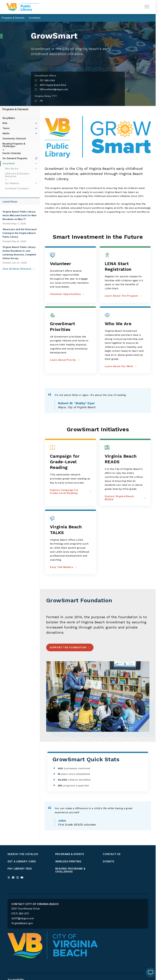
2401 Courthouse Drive (25, 909)
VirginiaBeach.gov (22, 923)
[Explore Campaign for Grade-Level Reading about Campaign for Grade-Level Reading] (70, 462)
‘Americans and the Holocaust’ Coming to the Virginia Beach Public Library (20, 233)
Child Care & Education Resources (17, 175)
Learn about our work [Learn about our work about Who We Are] (121, 366)
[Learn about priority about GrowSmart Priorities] (70, 327)
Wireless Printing (68, 861)
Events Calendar (12, 153)
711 (39, 101)
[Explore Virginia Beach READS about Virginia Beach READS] (125, 459)
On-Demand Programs (20, 158)
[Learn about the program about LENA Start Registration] (125, 267)
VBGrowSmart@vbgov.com (51, 89)
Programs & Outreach (16, 109)
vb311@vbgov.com (22, 918)
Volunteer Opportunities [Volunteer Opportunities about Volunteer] (67, 294)
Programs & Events (70, 854)
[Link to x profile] (9, 877)
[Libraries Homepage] (23, 7)
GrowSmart (9, 163)
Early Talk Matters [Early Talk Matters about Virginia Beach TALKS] (63, 567)
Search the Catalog (23, 854)
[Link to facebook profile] (13, 877)
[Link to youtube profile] (22, 877)
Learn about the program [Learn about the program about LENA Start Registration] (123, 296)
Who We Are (12, 169)
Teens (6, 128)
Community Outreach (14, 138)
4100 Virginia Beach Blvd (50, 85)
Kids (5, 123)
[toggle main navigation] (147, 7)
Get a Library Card (22, 861)
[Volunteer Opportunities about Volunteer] (70, 264)
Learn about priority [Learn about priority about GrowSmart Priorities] (65, 360)
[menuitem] (30, 854)
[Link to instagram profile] (18, 877)
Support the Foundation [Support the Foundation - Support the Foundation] (68, 647)
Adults (6, 133)
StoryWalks (9, 118)
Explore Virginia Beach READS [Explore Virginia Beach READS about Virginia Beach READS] (125, 498)
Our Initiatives (12, 183)
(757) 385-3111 (20, 914)
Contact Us (112, 854)
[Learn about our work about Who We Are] (125, 324)
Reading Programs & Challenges (14, 145)
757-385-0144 (45, 81)
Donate (109, 861)
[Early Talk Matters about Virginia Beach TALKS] (70, 530)
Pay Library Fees (20, 869)
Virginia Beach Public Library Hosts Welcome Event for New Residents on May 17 (20, 215)
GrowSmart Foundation (17, 188)
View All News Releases (19, 269)
